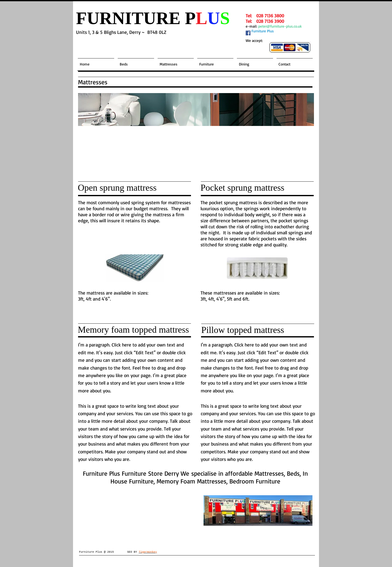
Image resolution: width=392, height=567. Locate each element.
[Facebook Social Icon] (248, 33)
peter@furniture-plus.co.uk (280, 26)
